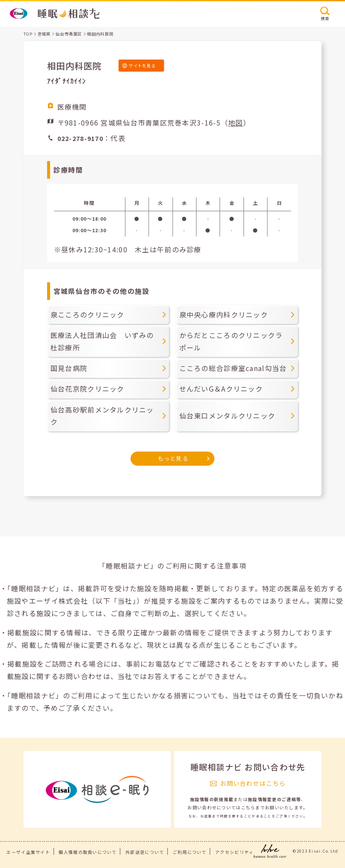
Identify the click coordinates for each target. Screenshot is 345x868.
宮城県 (44, 34)
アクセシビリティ (234, 852)
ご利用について (190, 852)
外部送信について (145, 852)
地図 (236, 123)
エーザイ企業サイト (28, 852)
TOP (28, 34)
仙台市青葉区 (69, 34)
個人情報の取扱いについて (88, 852)
